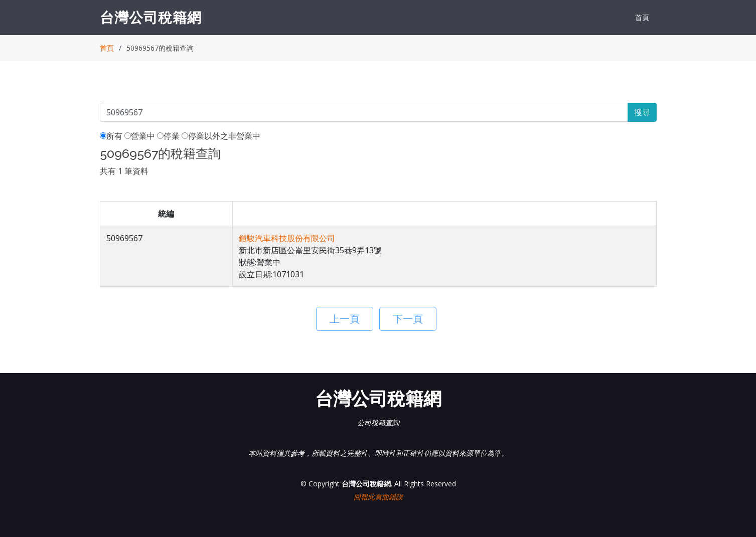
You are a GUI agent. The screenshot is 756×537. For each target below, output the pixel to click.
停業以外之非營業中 (221, 136)
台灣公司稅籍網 (151, 17)
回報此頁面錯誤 (378, 497)
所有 (111, 136)
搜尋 (642, 112)
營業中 (140, 136)
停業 (168, 136)
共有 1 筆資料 (124, 171)
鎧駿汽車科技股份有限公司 (287, 238)
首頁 (642, 17)
